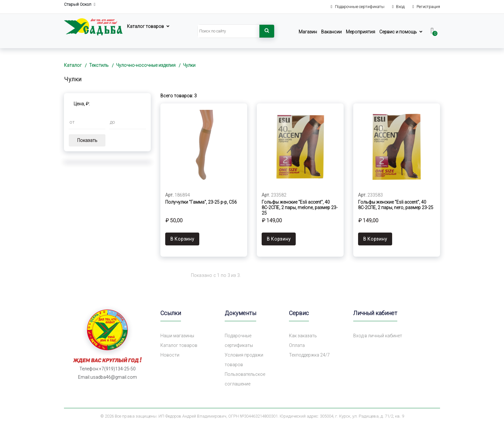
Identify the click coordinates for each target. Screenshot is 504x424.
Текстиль (99, 65)
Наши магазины (177, 336)
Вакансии (331, 32)
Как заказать (303, 336)
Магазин (308, 32)
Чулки (189, 65)
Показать (87, 140)
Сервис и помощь (398, 32)
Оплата (297, 345)
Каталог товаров (145, 26)
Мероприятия (360, 32)
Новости (170, 355)
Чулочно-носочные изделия (146, 65)
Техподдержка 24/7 (309, 355)
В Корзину (182, 239)
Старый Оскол (80, 5)
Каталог (73, 65)
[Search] (229, 31)
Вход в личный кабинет (378, 336)
